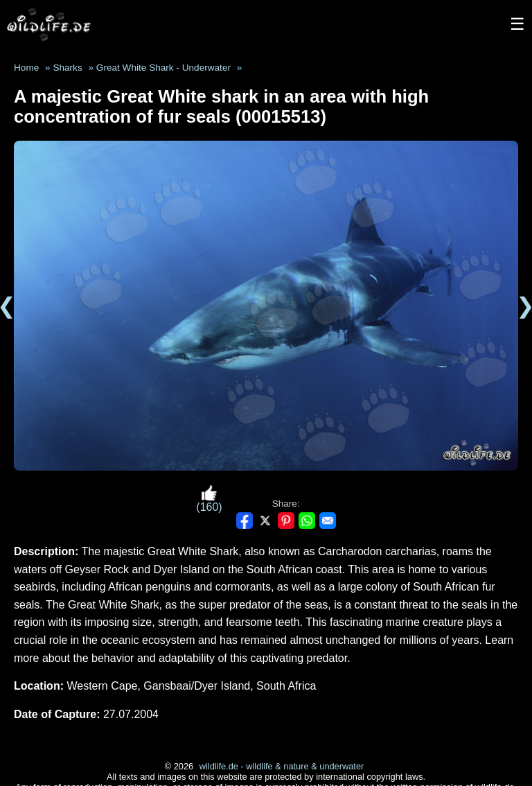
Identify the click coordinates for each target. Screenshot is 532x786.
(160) (209, 499)
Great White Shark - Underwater (163, 68)
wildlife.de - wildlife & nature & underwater (282, 766)
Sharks (67, 68)
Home (26, 68)
